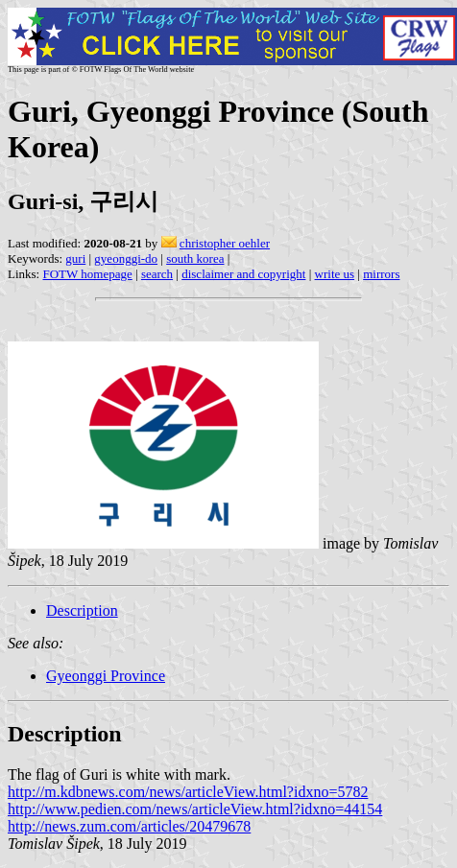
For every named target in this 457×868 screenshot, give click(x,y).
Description (82, 610)
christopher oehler (225, 243)
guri (75, 258)
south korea (195, 258)
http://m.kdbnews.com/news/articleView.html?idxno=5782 (188, 792)
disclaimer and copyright (243, 274)
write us (335, 274)
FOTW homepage (87, 274)
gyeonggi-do (126, 258)
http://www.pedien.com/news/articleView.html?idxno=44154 (195, 809)
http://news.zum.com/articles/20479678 (129, 826)
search (157, 274)
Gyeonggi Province (106, 676)
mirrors (381, 274)
